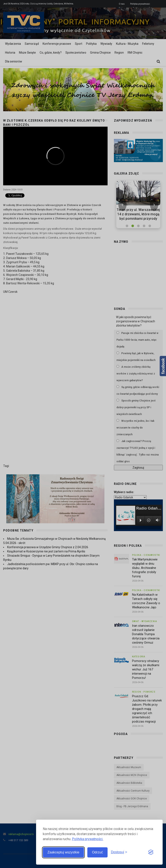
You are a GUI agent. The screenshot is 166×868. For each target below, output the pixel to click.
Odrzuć (97, 852)
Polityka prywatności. (88, 839)
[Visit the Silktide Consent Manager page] (151, 852)
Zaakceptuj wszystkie (63, 852)
